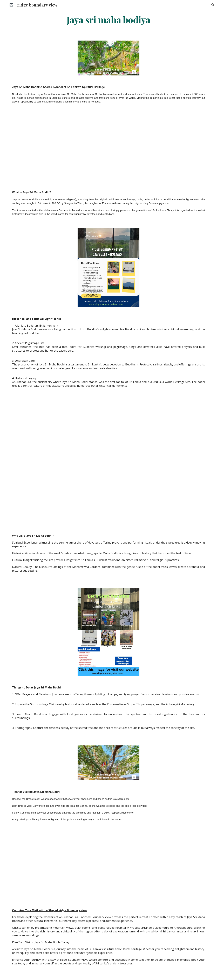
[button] (213, 5)
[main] (108, 19)
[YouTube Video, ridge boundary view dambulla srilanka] (108, 149)
